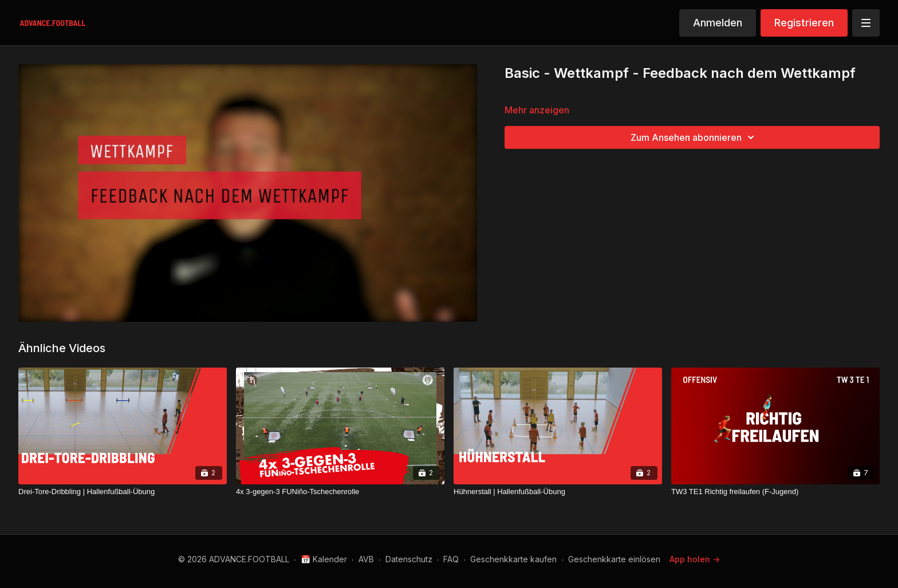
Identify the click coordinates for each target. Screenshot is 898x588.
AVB (366, 559)
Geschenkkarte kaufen (513, 559)
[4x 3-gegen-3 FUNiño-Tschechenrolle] (340, 492)
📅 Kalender (324, 559)
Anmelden (718, 23)
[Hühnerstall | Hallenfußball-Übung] (558, 492)
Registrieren (804, 23)
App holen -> (695, 559)
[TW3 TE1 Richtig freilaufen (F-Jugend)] (775, 492)
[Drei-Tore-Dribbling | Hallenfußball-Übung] (123, 492)
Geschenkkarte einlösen (614, 559)
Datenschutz (409, 559)
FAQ (451, 559)
